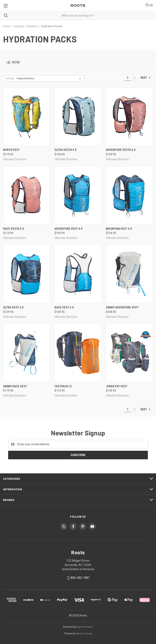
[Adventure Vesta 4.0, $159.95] (129, 117)
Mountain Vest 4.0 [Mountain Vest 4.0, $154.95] (119, 229)
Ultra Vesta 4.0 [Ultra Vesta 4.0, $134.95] (66, 150)
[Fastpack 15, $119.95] (78, 353)
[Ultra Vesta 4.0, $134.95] (78, 117)
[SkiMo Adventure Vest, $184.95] (129, 274)
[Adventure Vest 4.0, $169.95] (78, 195)
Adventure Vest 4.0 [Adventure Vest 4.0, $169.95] (68, 229)
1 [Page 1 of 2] (128, 78)
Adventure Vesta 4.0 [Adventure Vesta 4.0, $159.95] (121, 150)
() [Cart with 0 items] (149, 5)
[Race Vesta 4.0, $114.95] (27, 195)
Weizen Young (84, 634)
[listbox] (50, 78)
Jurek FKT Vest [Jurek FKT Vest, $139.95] (117, 386)
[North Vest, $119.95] (27, 117)
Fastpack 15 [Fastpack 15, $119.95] (63, 386)
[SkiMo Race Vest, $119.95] (27, 353)
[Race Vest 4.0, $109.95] (78, 274)
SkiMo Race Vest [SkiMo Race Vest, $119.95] (15, 386)
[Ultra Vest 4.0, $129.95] (27, 274)
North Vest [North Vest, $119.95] (11, 150)
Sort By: (10, 78)
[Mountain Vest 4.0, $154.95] (129, 195)
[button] (78, 62)
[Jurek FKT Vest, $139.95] (129, 353)
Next (146, 78)
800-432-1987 (80, 578)
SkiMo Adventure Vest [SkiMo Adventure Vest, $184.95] (122, 307)
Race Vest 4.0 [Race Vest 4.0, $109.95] (64, 307)
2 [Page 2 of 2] (134, 78)
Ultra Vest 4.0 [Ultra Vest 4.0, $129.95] (13, 307)
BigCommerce (85, 627)
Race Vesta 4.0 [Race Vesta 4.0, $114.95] (14, 229)
